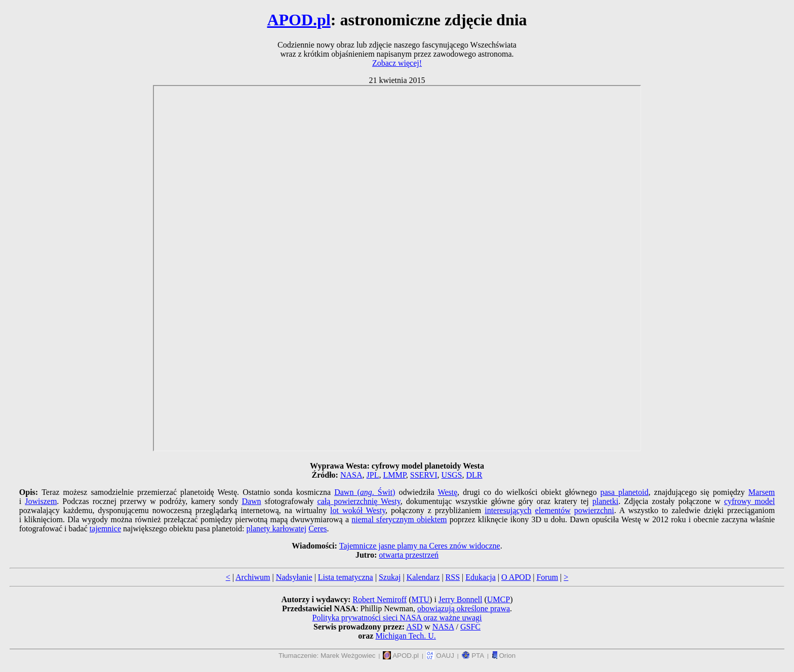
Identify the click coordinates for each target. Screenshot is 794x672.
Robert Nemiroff (380, 599)
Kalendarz (423, 577)
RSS (453, 577)
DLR (474, 475)
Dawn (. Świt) (365, 492)
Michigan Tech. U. (405, 636)
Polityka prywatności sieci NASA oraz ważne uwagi (397, 618)
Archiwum (253, 577)
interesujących (508, 510)
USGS (452, 475)
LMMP (394, 475)
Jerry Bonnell (461, 599)
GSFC (470, 627)
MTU (420, 599)
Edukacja (481, 577)
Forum (547, 577)
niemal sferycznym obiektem (399, 519)
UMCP (499, 599)
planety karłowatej (277, 529)
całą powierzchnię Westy (359, 501)
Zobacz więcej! (397, 63)
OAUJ (440, 656)
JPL (373, 475)
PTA (473, 656)
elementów (553, 510)
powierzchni (594, 510)
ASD (414, 627)
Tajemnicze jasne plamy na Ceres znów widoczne (420, 546)
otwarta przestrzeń (409, 555)
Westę (447, 492)
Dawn (251, 501)
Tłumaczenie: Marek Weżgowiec (327, 656)
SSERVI (424, 475)
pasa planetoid (625, 492)
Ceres (317, 529)
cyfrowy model (749, 501)
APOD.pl (299, 20)
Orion (504, 656)
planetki (606, 501)
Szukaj (390, 577)
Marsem (762, 492)
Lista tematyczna (346, 577)
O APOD (516, 577)
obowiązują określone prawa (464, 608)
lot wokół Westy (358, 510)
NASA (351, 475)
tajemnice (105, 529)
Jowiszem (41, 501)
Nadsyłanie (294, 577)
